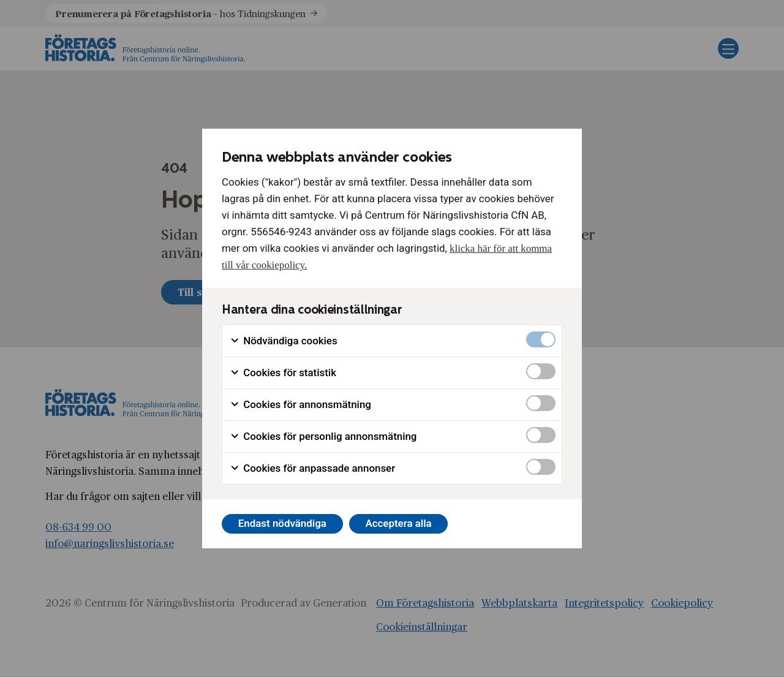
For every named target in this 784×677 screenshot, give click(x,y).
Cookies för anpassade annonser (312, 468)
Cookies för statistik (283, 373)
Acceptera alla (398, 523)
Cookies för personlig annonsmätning (323, 437)
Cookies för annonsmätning (300, 405)
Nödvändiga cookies (284, 341)
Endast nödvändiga (282, 523)
